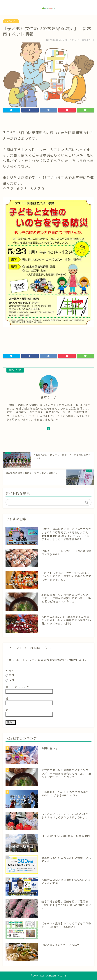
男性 (10, 675)
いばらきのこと (11, 21)
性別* (9, 671)
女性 (10, 680)
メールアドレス (17, 687)
